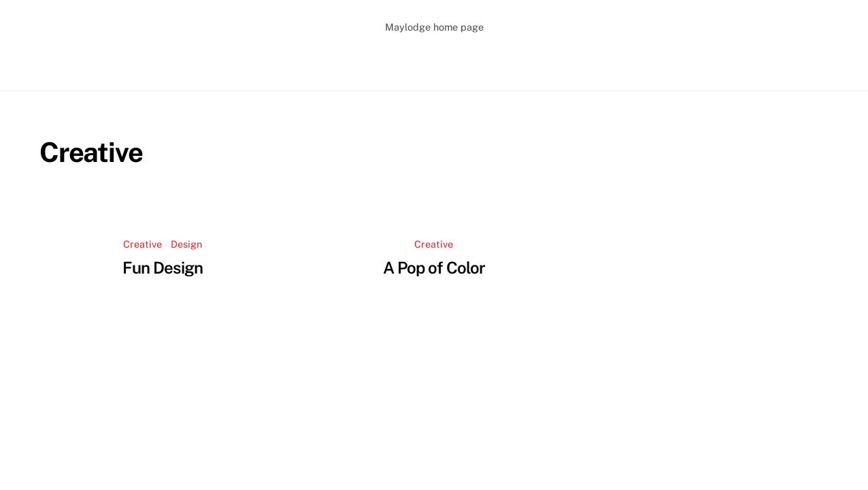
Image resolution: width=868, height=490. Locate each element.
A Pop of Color (434, 267)
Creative (143, 244)
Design (186, 244)
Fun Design (162, 267)
